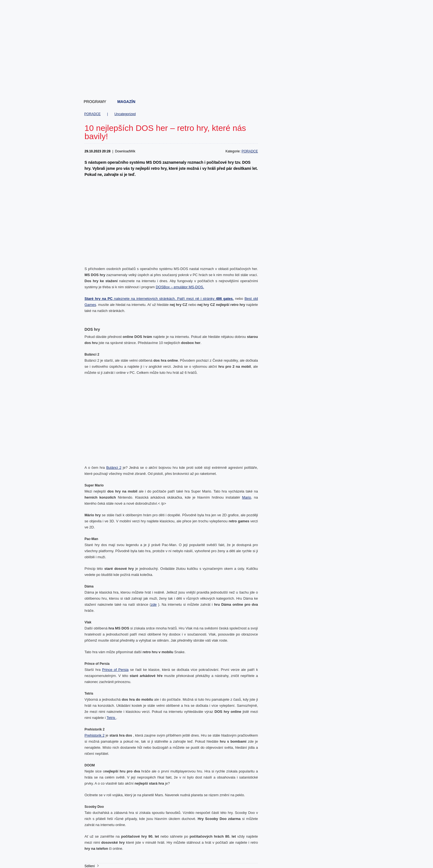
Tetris (111, 718)
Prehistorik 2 (94, 735)
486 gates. (225, 299)
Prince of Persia (115, 670)
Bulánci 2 (114, 468)
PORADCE (92, 114)
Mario (247, 497)
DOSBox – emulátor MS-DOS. (180, 287)
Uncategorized (125, 114)
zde (154, 604)
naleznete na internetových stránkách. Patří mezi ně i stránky (150, 299)
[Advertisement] (217, 80)
